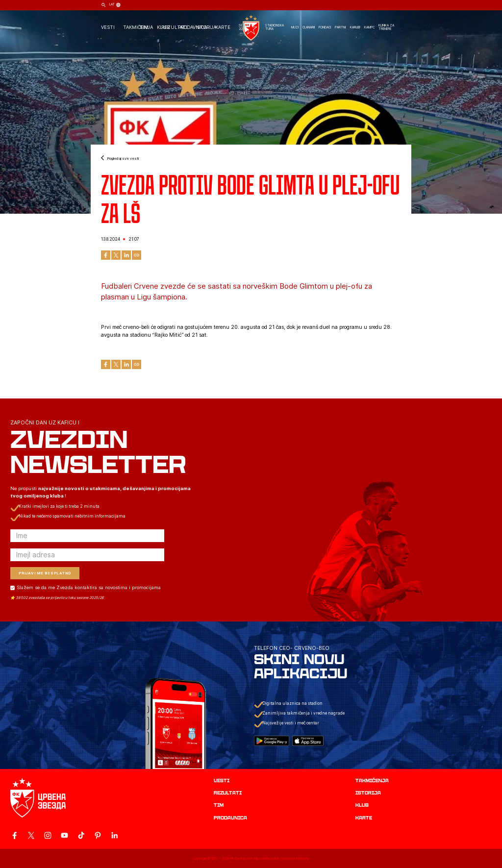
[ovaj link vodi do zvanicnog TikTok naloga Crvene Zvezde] (81, 835)
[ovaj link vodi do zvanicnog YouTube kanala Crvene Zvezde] (64, 835)
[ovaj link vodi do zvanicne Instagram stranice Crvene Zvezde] (48, 835)
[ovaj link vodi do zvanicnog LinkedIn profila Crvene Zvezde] (114, 835)
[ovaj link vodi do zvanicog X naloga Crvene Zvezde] (31, 835)
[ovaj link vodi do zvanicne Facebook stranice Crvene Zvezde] (14, 835)
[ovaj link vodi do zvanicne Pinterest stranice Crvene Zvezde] (98, 835)
